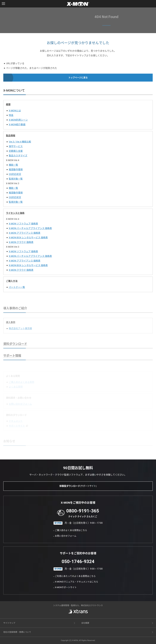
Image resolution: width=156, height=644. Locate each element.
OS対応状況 (15, 175)
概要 (8, 106)
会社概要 (85, 623)
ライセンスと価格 (15, 214)
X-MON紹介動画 (17, 125)
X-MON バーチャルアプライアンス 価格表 (30, 229)
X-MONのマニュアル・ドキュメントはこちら (77, 582)
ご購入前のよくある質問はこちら (71, 530)
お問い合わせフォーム (66, 536)
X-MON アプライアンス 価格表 (25, 234)
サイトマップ (9, 623)
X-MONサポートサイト (66, 587)
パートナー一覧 (17, 288)
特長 (11, 116)
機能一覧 (13, 166)
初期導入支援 (16, 152)
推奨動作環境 (16, 170)
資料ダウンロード (15, 347)
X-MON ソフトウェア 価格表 (23, 225)
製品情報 (11, 137)
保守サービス (16, 147)
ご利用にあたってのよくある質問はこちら (75, 576)
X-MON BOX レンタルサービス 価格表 (28, 239)
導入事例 (11, 325)
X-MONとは (15, 112)
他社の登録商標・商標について (17, 632)
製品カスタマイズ (18, 157)
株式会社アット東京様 (20, 331)
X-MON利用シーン (18, 121)
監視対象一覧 (16, 180)
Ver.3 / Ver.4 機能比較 (20, 143)
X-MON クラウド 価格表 (21, 243)
